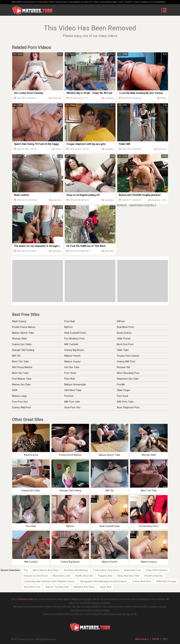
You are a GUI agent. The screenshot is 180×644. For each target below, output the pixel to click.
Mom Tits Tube (20, 362)
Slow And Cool (32, 587)
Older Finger (123, 390)
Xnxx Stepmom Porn (128, 407)
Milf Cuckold (71, 344)
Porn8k (121, 384)
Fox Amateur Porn (75, 339)
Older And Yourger (166, 581)
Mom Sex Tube (20, 373)
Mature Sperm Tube (23, 333)
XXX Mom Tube (73, 390)
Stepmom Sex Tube (128, 379)
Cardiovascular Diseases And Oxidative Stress (49, 581)
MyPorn (69, 327)
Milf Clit (16, 356)
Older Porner (124, 339)
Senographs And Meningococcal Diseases (103, 581)
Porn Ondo (70, 373)
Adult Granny (19, 321)
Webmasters (142, 639)
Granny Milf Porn (126, 362)
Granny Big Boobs (74, 350)
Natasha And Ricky (84, 587)
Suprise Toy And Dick (57, 587)
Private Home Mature (24, 327)
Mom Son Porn (125, 344)
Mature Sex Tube (21, 384)
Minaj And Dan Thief (128, 576)
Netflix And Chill (84, 576)
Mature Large (19, 396)
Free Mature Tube (22, 379)
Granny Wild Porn (22, 407)
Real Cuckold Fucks (75, 333)
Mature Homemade (75, 384)
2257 (165, 639)
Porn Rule (70, 321)
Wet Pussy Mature (22, 367)
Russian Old (123, 367)
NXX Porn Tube (125, 402)
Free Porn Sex (20, 402)
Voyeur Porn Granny (128, 356)
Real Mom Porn (125, 327)
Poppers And (105, 576)
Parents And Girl (154, 576)
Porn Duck (123, 396)
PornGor (69, 396)
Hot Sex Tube (72, 367)
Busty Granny (124, 333)
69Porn (121, 321)
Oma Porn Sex (72, 407)
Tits (26, 570)
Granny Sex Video (22, 344)
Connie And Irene (141, 581)
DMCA (156, 639)
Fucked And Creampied (106, 570)
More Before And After (46, 570)
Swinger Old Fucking (23, 350)
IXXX (15, 390)
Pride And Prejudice (157, 570)
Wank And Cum (133, 570)
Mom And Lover (62, 576)
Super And (105, 587)
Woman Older (20, 339)
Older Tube (123, 350)
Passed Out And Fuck (36, 576)
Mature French (72, 356)
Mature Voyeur (73, 362)
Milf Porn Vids (72, 402)
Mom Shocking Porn (128, 373)
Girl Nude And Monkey (76, 570)
